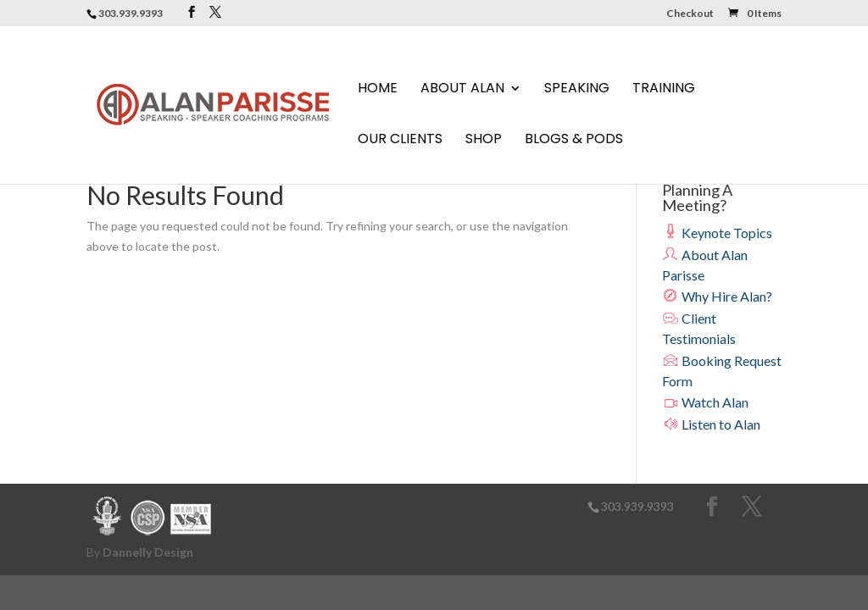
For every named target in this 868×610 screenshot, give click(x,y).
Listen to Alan (711, 424)
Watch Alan (705, 402)
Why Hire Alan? (717, 296)
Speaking (577, 90)
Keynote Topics (717, 233)
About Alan (462, 90)
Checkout (690, 14)
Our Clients (400, 141)
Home (378, 90)
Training (664, 90)
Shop (484, 141)
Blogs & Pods (574, 141)
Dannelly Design (148, 552)
